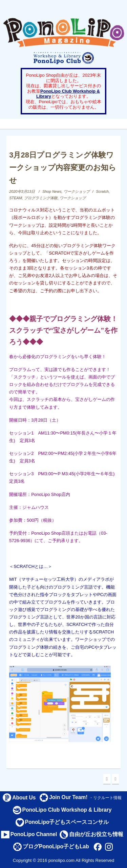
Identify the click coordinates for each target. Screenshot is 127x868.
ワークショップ (77, 191)
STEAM (16, 198)
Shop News (52, 191)
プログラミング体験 (41, 198)
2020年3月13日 (22, 191)
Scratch (102, 191)
